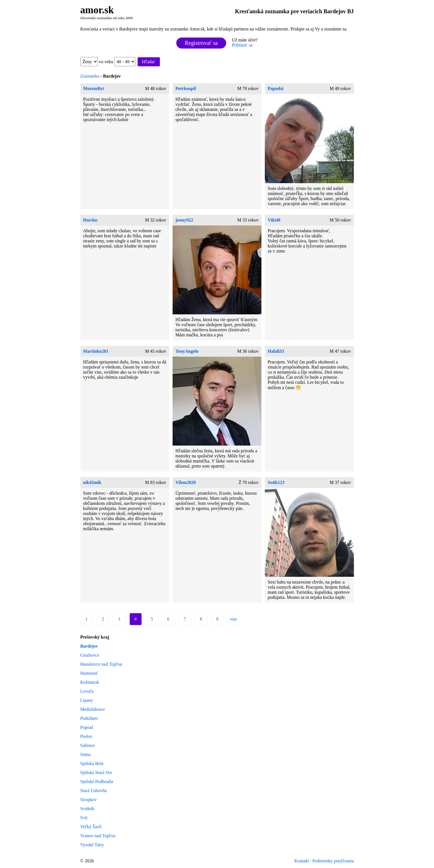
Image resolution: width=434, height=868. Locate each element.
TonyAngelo (187, 351)
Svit (84, 818)
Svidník (87, 809)
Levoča (87, 691)
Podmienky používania (333, 861)
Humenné (89, 673)
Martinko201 (96, 351)
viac (234, 619)
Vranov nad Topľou (98, 836)
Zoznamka (90, 76)
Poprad (87, 727)
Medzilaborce (93, 709)
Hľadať (149, 62)
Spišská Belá (92, 763)
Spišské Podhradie (97, 782)
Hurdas (91, 220)
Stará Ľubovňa (94, 791)
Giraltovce (90, 655)
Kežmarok (90, 682)
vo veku (117, 62)
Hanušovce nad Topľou (101, 664)
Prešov (87, 736)
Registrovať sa (201, 43)
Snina (85, 754)
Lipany (87, 700)
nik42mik (92, 482)
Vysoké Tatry (92, 845)
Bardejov (89, 646)
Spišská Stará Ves (96, 772)
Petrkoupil (186, 88)
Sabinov (88, 745)
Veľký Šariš (91, 827)
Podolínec (89, 718)
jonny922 (184, 220)
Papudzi (276, 88)
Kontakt (302, 861)
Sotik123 (276, 482)
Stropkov (89, 800)
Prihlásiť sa (242, 45)
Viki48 (274, 220)
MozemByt (94, 88)
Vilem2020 (186, 482)
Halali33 (276, 351)
